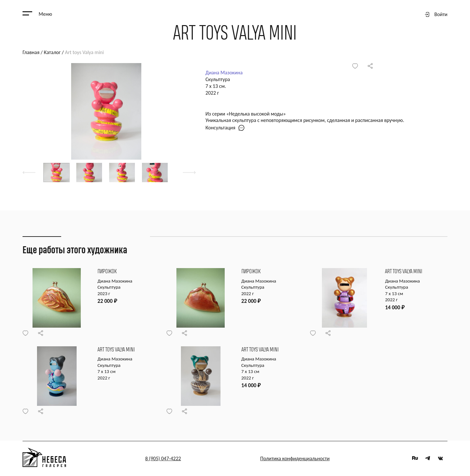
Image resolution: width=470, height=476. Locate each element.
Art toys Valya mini (404, 272)
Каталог (52, 52)
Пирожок (107, 272)
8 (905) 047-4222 (163, 458)
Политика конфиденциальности (295, 458)
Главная (31, 52)
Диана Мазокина (224, 73)
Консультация (225, 128)
